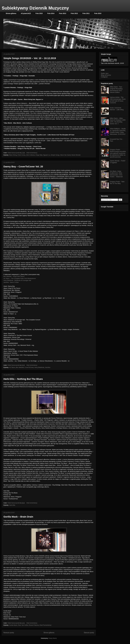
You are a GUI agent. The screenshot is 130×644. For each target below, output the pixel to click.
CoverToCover (29, 367)
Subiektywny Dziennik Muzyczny (35, 8)
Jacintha (48, 367)
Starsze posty (89, 633)
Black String (13, 155)
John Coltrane (30, 155)
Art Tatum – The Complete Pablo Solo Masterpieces (20, 278)
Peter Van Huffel (23, 625)
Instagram (104, 77)
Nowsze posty (9, 633)
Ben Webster (20, 367)
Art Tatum (12, 367)
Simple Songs (55, 155)
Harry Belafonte (39, 367)
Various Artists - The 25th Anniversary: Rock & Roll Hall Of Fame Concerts (118, 100)
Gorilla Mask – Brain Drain (18, 517)
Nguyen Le (47, 155)
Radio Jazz (105, 73)
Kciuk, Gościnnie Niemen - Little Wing (117, 109)
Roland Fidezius (34, 625)
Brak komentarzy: (32, 153)
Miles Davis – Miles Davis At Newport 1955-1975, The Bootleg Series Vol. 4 (118, 121)
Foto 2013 (63, 13)
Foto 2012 (74, 13)
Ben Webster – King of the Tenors (14, 276)
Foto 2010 (98, 13)
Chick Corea (21, 155)
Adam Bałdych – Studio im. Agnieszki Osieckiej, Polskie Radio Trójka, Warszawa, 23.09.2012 (118, 131)
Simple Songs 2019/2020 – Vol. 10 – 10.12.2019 (30, 58)
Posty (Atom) (53, 638)
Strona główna (11, 13)
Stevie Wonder (76, 155)
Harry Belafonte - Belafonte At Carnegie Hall (17, 280)
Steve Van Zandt (65, 155)
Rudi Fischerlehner (46, 625)
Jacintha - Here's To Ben (11, 282)
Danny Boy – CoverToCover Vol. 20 (23, 167)
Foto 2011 (86, 13)
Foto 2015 (39, 13)
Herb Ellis (12, 505)
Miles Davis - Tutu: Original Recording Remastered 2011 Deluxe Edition (116, 90)
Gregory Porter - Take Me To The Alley (117, 183)
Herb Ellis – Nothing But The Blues (23, 379)
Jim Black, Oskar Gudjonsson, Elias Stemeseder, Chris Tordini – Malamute (116, 174)
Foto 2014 (51, 13)
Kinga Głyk (39, 155)
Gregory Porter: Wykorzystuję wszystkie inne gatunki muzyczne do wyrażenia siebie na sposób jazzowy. (118, 153)
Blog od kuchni (106, 75)
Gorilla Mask (13, 625)
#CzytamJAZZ (26, 13)
